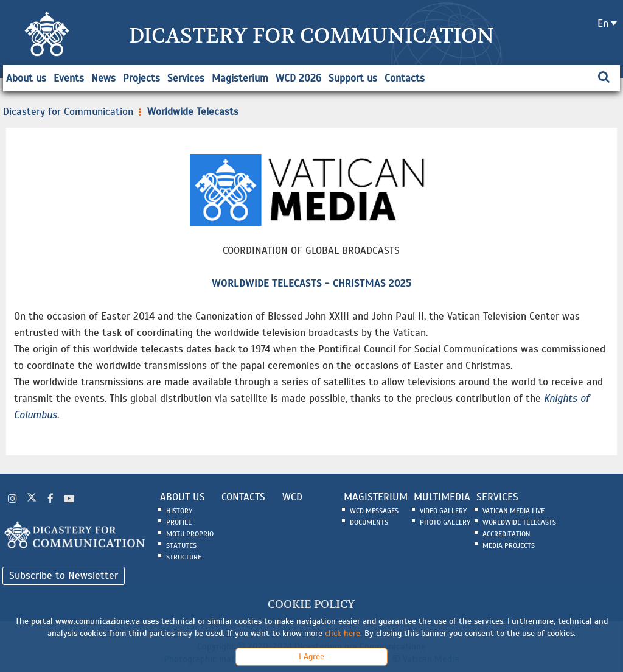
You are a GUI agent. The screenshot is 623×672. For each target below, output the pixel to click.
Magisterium (240, 78)
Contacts (405, 78)
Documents (369, 522)
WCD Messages (374, 511)
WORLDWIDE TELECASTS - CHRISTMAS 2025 (311, 283)
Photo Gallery (445, 522)
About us (26, 78)
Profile (179, 522)
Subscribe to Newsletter (64, 576)
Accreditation (506, 534)
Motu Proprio (190, 534)
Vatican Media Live (513, 511)
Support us (353, 78)
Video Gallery (443, 511)
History (179, 511)
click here (343, 633)
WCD (292, 497)
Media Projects (509, 545)
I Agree (311, 656)
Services (186, 78)
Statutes (181, 545)
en (603, 23)
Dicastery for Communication (68, 112)
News (103, 78)
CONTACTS (243, 497)
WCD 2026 (298, 78)
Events (69, 78)
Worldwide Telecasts (187, 112)
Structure (184, 557)
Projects (141, 78)
